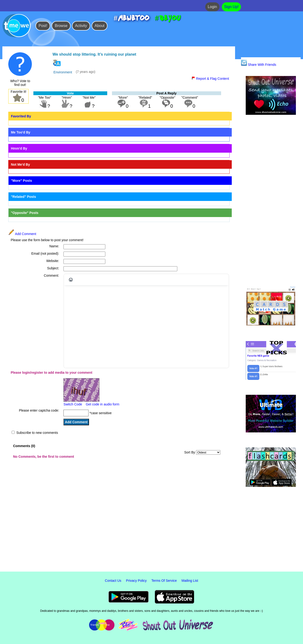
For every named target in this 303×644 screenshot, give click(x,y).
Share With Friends (259, 65)
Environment (63, 72)
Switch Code (73, 404)
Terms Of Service (164, 581)
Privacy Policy (136, 581)
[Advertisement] (271, 201)
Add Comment (22, 234)
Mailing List (190, 581)
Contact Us (113, 581)
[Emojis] (71, 280)
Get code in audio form (102, 404)
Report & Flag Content (210, 79)
